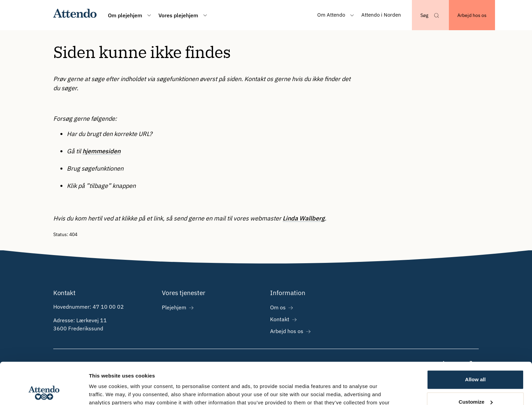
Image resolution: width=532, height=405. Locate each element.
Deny (476, 386)
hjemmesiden (101, 151)
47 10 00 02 (108, 307)
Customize (476, 364)
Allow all (476, 342)
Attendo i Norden (381, 15)
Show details (105, 392)
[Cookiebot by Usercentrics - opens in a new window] (44, 392)
